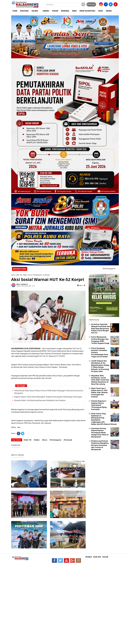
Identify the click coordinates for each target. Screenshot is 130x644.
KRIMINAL (65, 11)
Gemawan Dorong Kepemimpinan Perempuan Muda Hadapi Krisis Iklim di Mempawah (100, 433)
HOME (15, 11)
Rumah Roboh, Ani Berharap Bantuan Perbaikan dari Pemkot (40, 400)
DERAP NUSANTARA (87, 11)
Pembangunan (38, 275)
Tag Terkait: (17, 440)
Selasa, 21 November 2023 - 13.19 (25, 286)
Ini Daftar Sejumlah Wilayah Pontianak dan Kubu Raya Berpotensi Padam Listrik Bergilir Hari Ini (101, 328)
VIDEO (100, 11)
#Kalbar (37, 440)
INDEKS (109, 11)
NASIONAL (24, 11)
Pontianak (47, 275)
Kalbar (25, 275)
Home (13, 275)
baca (80, 285)
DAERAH (46, 11)
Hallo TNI (19, 275)
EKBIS (74, 11)
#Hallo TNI (28, 440)
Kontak (105, 557)
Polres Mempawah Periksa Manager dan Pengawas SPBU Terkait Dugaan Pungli (100, 340)
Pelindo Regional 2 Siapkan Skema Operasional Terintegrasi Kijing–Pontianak (99, 405)
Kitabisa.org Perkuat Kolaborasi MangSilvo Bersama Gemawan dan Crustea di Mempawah (100, 445)
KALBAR (35, 11)
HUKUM (55, 11)
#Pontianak (68, 440)
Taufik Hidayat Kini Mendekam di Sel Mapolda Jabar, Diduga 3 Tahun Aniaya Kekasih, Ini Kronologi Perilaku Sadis (100, 366)
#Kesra (45, 440)
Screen (91, 4)
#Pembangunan (55, 440)
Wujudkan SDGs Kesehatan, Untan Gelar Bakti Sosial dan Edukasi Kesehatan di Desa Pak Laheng (100, 380)
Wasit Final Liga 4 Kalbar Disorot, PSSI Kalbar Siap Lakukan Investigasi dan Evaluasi (99, 392)
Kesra (30, 275)
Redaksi (89, 557)
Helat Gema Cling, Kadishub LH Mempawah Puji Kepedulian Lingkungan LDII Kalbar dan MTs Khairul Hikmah (104, 419)
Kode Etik (97, 557)
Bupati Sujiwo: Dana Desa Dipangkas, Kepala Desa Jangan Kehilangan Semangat (48, 397)
